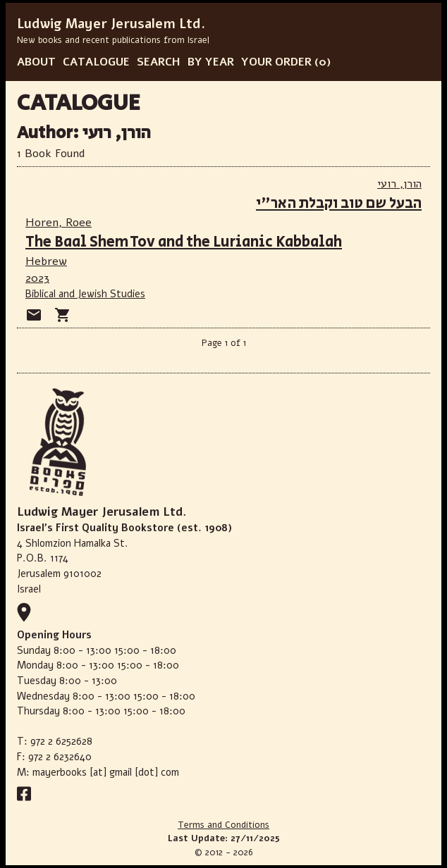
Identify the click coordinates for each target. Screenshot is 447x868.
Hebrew (46, 261)
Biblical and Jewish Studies (85, 294)
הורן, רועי (399, 184)
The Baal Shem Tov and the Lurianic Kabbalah (184, 242)
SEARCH (159, 62)
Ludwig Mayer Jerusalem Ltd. (111, 24)
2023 (37, 278)
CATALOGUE (96, 62)
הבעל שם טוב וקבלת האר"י (339, 203)
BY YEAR (211, 62)
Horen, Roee (59, 223)
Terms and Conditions (223, 825)
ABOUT (36, 62)
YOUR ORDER (276, 62)
